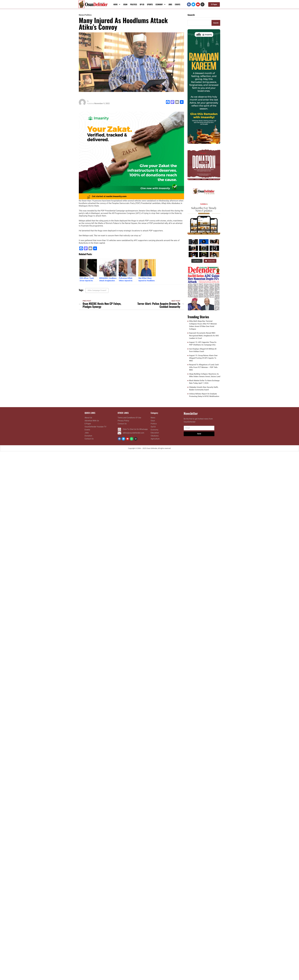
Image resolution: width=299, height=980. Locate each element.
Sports (150, 4)
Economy (161, 4)
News (117, 4)
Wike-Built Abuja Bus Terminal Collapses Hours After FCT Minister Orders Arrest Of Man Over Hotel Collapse (203, 325)
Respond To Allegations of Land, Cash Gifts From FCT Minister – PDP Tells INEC (204, 367)
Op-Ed (142, 4)
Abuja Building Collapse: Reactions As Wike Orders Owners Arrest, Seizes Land (205, 375)
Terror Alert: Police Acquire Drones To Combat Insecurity (159, 305)
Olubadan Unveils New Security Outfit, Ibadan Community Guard (204, 389)
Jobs (170, 4)
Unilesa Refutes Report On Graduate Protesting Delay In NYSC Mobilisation (204, 395)
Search (191, 15)
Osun (125, 4)
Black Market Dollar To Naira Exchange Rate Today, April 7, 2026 (204, 382)
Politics (134, 4)
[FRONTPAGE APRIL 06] (204, 289)
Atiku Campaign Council (97, 290)
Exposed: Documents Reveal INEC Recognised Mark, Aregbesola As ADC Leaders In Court (204, 336)
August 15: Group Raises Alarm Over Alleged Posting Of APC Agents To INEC (203, 358)
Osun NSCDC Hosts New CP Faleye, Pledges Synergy (102, 305)
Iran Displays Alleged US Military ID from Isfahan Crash (203, 350)
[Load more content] (197, 261)
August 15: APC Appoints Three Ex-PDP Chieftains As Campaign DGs (203, 344)
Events (178, 4)
